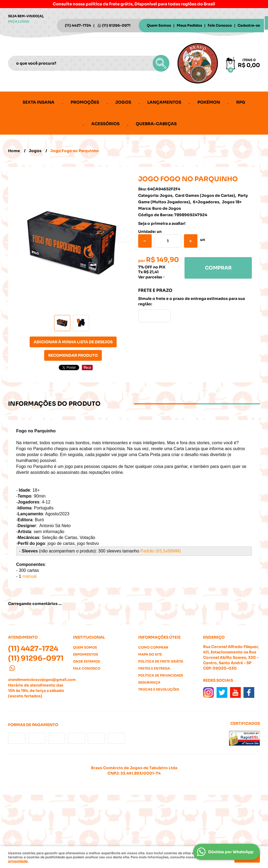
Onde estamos (86, 661)
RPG (241, 102)
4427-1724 (78, 25)
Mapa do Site (150, 654)
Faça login (19, 21)
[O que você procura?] (161, 63)
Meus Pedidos (189, 25)
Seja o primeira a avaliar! (162, 223)
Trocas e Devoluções (159, 689)
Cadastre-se (249, 25)
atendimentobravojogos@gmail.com (42, 680)
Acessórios (105, 124)
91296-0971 (116, 25)
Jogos (123, 102)
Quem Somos (159, 25)
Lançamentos (164, 102)
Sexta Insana (39, 102)
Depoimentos (86, 654)
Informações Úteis (159, 637)
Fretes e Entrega (154, 668)
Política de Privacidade (161, 675)
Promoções (85, 102)
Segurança (149, 682)
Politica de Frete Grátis (161, 661)
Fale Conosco (220, 25)
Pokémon (209, 102)
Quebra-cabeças (156, 124)
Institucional (89, 637)
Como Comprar (153, 647)
